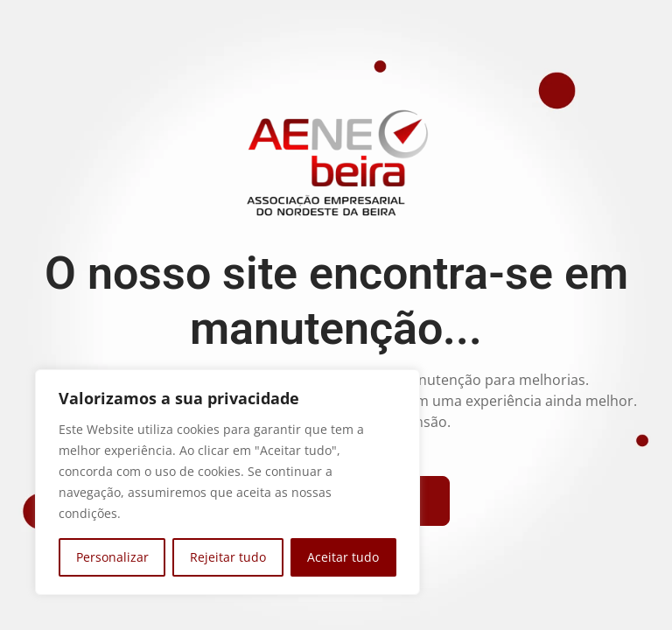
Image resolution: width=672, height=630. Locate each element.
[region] (227, 482)
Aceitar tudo (343, 557)
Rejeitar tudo (228, 557)
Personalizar (112, 557)
